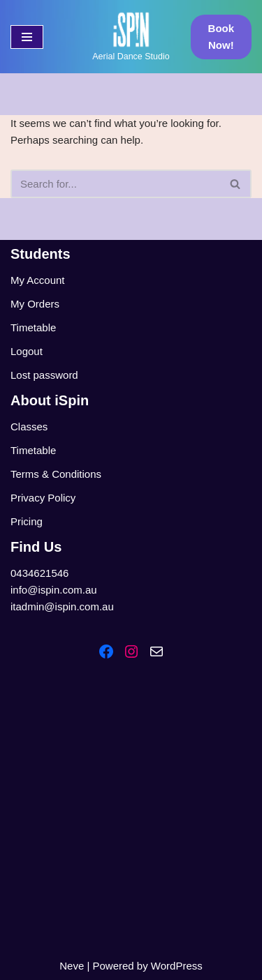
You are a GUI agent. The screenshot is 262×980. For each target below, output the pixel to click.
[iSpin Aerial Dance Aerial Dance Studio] (131, 37)
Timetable (33, 327)
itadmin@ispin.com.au (62, 606)
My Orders (35, 304)
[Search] (115, 184)
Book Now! (221, 37)
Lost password (44, 375)
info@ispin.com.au (54, 590)
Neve (72, 966)
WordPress (177, 966)
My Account (38, 280)
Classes (29, 427)
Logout (27, 351)
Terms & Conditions (56, 474)
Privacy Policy (43, 498)
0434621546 (39, 573)
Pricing (27, 521)
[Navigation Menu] (27, 37)
